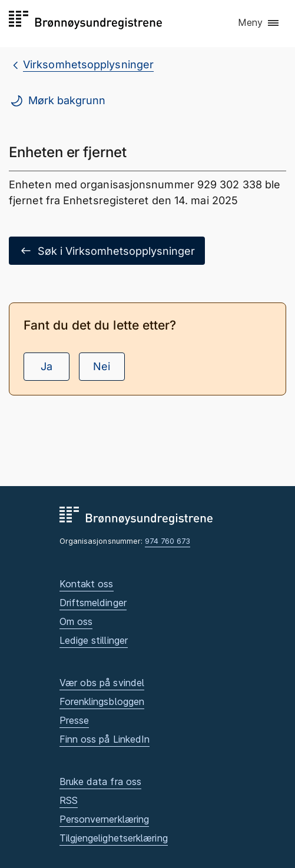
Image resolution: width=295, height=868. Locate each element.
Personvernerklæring (105, 819)
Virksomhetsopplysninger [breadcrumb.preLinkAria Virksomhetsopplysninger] (88, 64)
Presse (74, 720)
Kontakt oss (87, 584)
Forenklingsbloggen (102, 701)
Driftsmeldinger (93, 603)
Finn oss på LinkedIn (105, 739)
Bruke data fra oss (101, 781)
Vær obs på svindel (102, 683)
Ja (47, 366)
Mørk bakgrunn (57, 101)
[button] (259, 23)
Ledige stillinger (94, 640)
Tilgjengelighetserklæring (114, 838)
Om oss (76, 621)
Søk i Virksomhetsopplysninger (107, 251)
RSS (69, 800)
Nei (102, 366)
